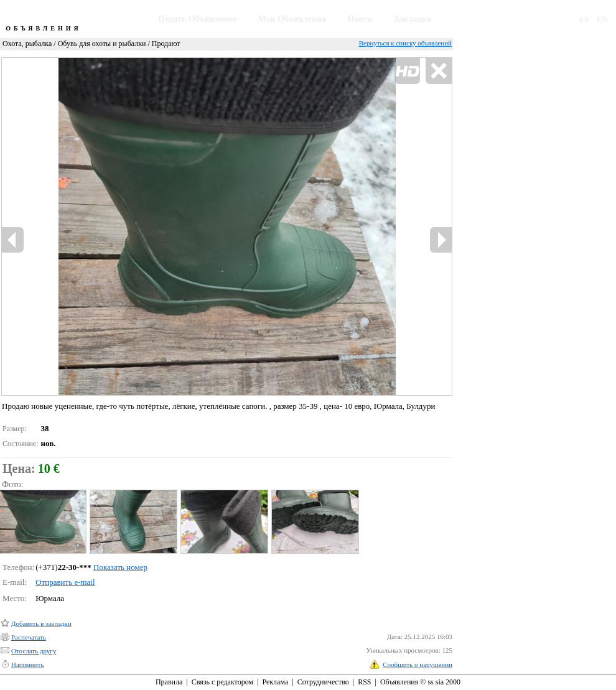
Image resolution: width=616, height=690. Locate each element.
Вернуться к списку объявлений (405, 43)
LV (585, 19)
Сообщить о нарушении (418, 664)
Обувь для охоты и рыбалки (102, 44)
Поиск (360, 19)
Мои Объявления (292, 19)
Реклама (275, 682)
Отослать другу (34, 651)
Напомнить (27, 664)
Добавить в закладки (41, 623)
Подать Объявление (197, 19)
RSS (364, 682)
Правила (169, 682)
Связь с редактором (222, 682)
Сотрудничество (323, 682)
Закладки (413, 19)
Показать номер (120, 567)
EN (602, 19)
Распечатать (29, 637)
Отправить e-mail (65, 582)
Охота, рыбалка (27, 44)
